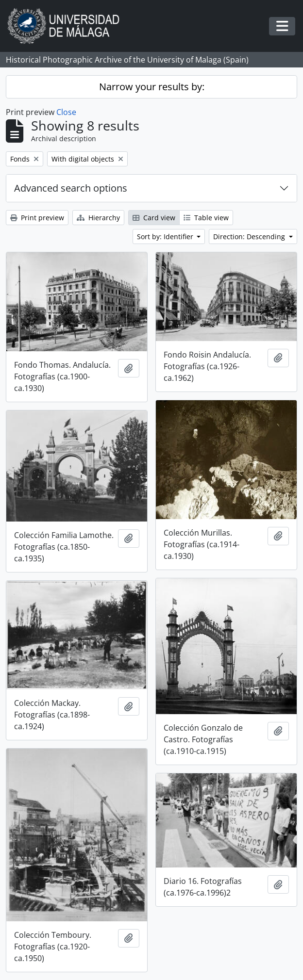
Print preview (37, 218)
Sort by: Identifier (166, 237)
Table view (206, 218)
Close (66, 112)
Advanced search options (71, 188)
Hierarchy (98, 218)
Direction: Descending (250, 237)
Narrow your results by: (152, 87)
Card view (154, 218)
